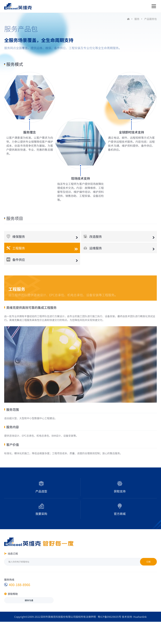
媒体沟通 (29, 600)
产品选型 (41, 491)
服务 (137, 19)
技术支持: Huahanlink (134, 617)
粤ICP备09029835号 (109, 617)
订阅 (148, 562)
